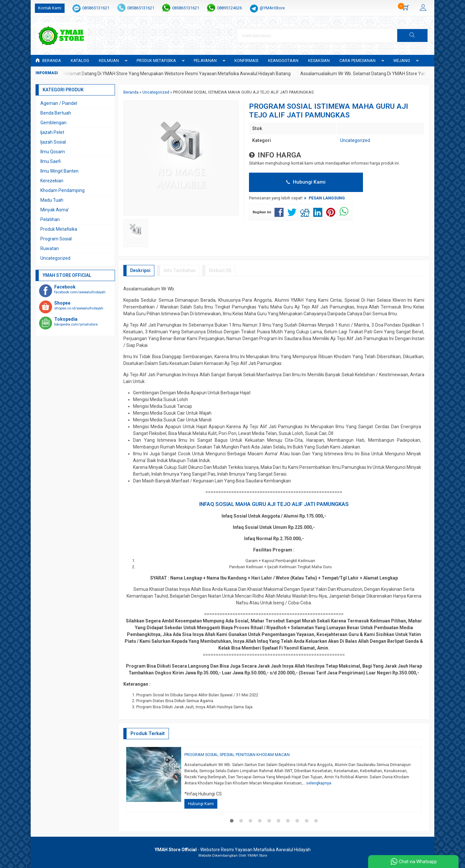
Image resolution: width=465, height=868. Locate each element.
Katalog (80, 61)
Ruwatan (50, 248)
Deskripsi (140, 270)
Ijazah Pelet (52, 132)
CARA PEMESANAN (357, 61)
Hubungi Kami (306, 182)
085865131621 (96, 8)
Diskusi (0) (220, 270)
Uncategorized (355, 140)
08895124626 (229, 8)
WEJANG (402, 61)
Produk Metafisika (59, 229)
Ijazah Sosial (53, 142)
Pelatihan (50, 219)
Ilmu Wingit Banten (59, 171)
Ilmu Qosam (53, 152)
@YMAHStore (272, 8)
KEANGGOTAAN (283, 61)
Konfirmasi (246, 61)
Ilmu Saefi (51, 161)
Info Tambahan (180, 270)
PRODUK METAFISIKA (156, 61)
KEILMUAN (109, 61)
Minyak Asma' (55, 210)
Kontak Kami (50, 8)
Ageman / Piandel (59, 103)
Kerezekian (52, 181)
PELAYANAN (205, 61)
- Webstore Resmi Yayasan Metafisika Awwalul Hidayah (233, 850)
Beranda (48, 61)
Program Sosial (56, 239)
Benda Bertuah (56, 113)
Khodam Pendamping (62, 190)
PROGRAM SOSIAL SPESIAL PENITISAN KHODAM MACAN (237, 755)
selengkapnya (319, 783)
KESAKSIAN (319, 61)
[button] (412, 35)
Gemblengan (53, 123)
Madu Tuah (52, 200)
